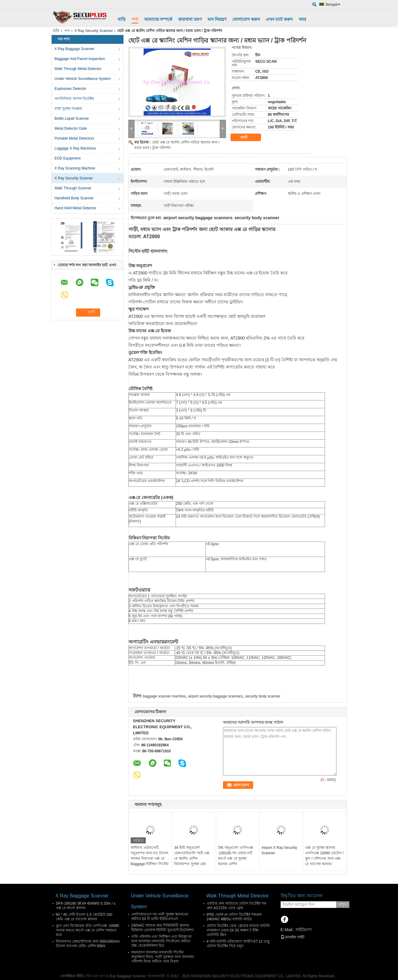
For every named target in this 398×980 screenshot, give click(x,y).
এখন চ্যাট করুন (279, 19)
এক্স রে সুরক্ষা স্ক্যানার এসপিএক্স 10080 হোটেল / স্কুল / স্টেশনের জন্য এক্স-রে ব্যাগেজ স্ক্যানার (324, 856)
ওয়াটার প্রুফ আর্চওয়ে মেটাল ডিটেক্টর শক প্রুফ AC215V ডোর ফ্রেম (237, 906)
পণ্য (135, 19)
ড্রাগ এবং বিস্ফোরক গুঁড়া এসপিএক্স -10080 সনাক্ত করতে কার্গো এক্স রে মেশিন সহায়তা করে (88, 930)
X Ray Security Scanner (94, 31)
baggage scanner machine (164, 696)
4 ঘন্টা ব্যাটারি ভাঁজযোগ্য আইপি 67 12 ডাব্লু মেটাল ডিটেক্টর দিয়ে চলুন (238, 944)
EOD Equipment (68, 158)
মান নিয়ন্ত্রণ (217, 19)
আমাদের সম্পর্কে (158, 19)
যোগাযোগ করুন (246, 19)
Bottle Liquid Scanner (72, 119)
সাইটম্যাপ (304, 930)
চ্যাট (248, 138)
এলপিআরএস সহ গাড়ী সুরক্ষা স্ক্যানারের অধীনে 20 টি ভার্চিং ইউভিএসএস (160, 917)
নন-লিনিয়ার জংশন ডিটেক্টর (75, 99)
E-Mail (287, 930)
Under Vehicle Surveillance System (83, 79)
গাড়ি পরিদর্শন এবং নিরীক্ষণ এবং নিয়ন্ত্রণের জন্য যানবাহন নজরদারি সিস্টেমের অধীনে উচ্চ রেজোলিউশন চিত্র (162, 941)
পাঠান (343, 904)
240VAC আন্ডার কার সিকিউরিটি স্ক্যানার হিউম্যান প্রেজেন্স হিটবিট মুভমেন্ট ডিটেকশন (162, 928)
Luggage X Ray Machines (75, 148)
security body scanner (263, 696)
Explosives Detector (71, 89)
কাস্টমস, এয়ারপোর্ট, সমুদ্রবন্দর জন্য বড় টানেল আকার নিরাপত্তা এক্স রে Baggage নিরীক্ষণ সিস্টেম (150, 856)
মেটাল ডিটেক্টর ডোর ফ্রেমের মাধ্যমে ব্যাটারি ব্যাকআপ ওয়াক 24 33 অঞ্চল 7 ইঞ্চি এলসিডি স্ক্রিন (238, 930)
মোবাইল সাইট (293, 937)
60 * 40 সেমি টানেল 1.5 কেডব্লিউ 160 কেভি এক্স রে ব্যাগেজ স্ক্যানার (84, 917)
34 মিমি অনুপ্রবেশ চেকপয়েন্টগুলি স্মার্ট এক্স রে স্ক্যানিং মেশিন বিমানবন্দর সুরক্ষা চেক (192, 856)
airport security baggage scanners (215, 696)
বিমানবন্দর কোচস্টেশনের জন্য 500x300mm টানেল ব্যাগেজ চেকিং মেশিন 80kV (88, 944)
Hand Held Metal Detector (75, 208)
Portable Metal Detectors (75, 138)
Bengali (333, 5)
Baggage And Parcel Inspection (80, 59)
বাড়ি (122, 19)
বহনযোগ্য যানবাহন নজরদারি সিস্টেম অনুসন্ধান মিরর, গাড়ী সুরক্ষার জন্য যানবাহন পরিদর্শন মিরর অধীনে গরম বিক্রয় (163, 957)
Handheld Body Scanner (74, 198)
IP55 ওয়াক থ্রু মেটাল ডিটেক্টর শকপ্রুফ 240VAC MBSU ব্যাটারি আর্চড (234, 917)
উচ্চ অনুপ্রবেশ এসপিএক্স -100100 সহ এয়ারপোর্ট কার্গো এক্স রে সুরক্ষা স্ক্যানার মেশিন (236, 856)
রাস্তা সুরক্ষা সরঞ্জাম (68, 109)
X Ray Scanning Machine (75, 168)
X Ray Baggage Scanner (75, 49)
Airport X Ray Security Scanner (279, 850)
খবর (302, 19)
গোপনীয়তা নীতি (72, 976)
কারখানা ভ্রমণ (190, 19)
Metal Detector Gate (71, 128)
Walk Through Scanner (73, 188)
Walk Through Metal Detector (78, 69)
